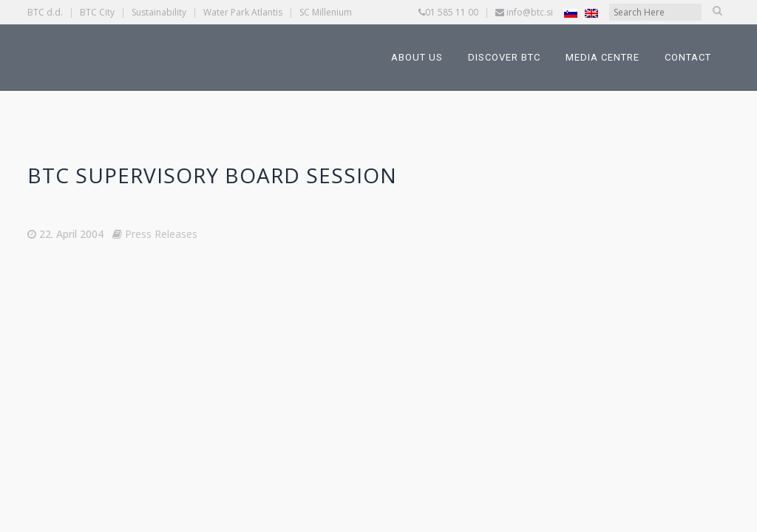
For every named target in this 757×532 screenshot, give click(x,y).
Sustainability (159, 12)
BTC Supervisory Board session (212, 175)
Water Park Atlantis (243, 12)
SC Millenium (326, 12)
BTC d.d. (45, 12)
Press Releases (161, 234)
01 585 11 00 (452, 12)
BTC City (97, 12)
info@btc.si (530, 12)
